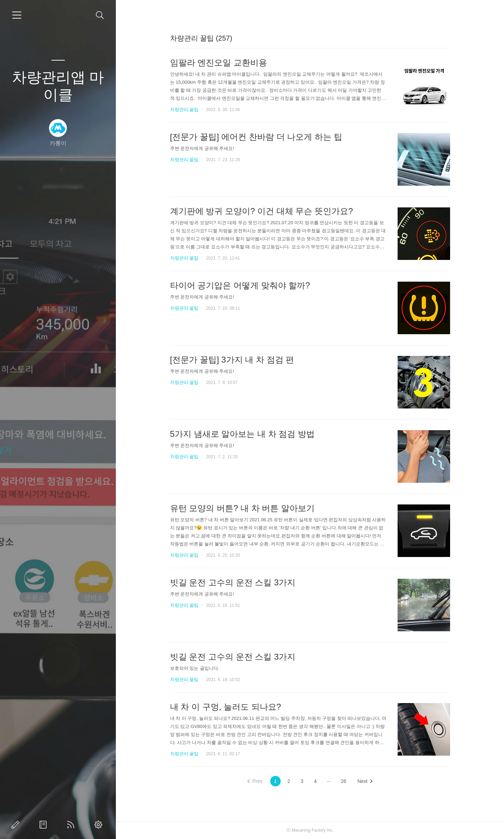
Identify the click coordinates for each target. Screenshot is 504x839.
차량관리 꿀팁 (184, 109)
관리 (100, 825)
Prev (255, 781)
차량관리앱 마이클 (58, 86)
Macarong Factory (309, 830)
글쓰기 (17, 825)
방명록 (44, 825)
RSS (72, 825)
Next (365, 781)
